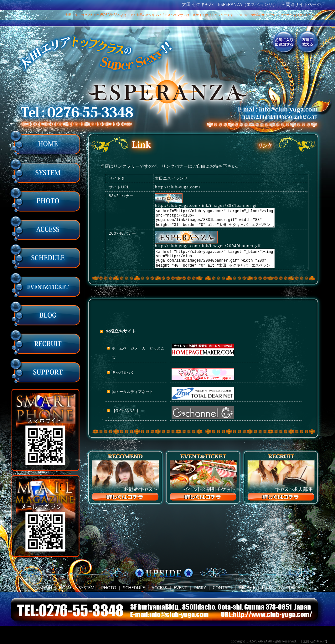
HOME (65, 588)
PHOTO (109, 588)
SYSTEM (87, 588)
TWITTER (287, 588)
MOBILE (247, 588)
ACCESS (159, 588)
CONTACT (222, 588)
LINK (267, 588)
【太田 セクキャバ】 (314, 641)
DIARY (200, 588)
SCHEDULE (134, 588)
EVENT (180, 588)
